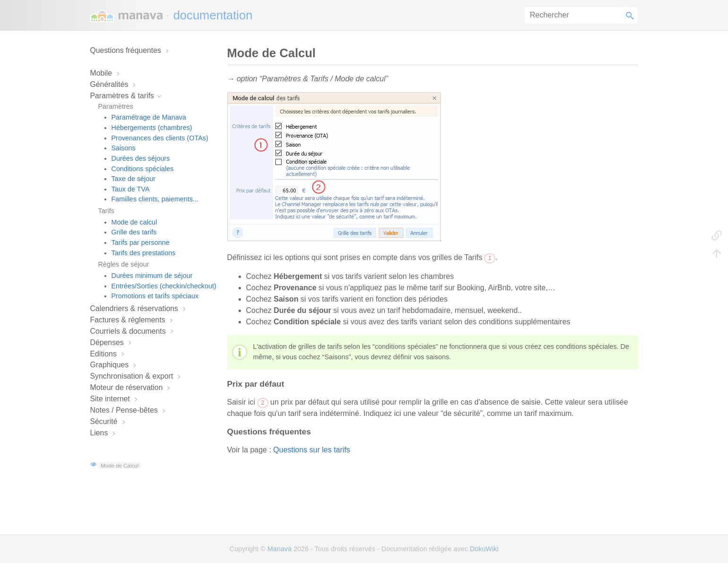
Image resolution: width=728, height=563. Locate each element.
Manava (279, 549)
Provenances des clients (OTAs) (160, 138)
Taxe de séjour (134, 179)
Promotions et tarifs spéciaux (155, 296)
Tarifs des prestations (144, 253)
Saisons (124, 148)
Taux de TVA (131, 189)
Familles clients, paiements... (155, 199)
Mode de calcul (134, 222)
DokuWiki (484, 549)
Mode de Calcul (120, 465)
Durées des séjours (141, 158)
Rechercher (632, 15)
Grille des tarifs (134, 232)
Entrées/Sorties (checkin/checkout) (164, 286)
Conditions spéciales (143, 169)
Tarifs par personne (141, 243)
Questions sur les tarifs (312, 450)
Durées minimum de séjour (152, 276)
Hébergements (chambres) (152, 128)
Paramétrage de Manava (149, 117)
